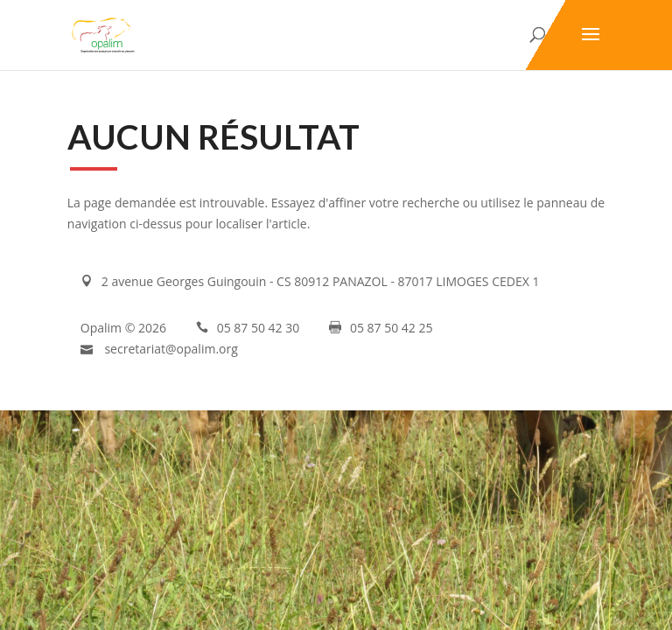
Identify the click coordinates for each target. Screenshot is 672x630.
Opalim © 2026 (123, 328)
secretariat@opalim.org (171, 349)
